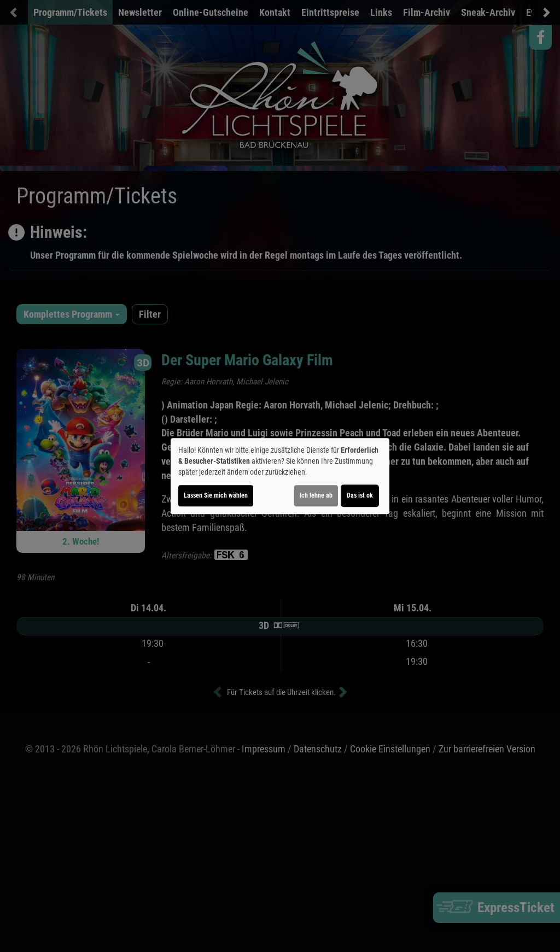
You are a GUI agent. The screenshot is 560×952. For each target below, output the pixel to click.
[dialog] (280, 476)
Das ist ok (360, 495)
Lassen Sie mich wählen (216, 495)
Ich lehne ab (316, 495)
